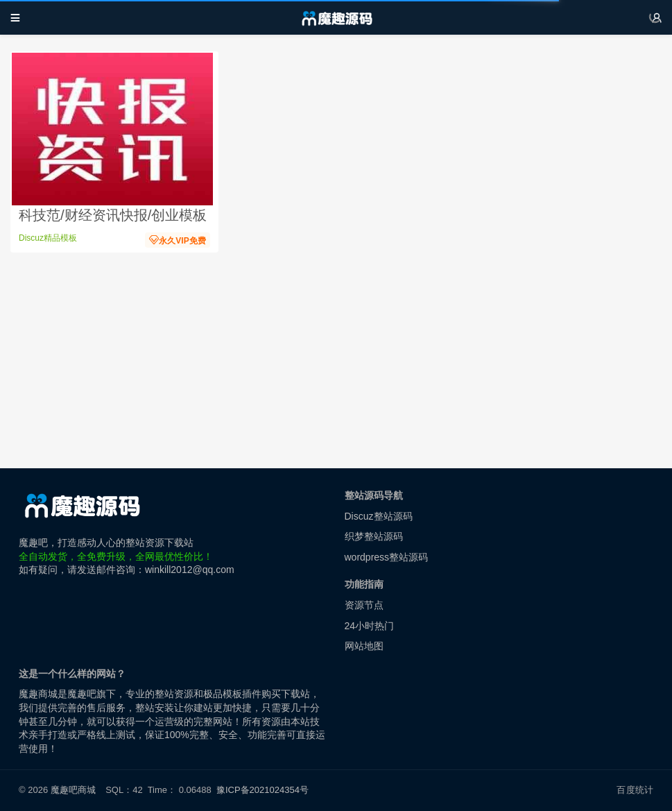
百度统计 (635, 790)
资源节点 (364, 605)
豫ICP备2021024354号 (265, 790)
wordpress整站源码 (387, 557)
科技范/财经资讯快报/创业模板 (113, 215)
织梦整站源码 (374, 536)
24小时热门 (370, 626)
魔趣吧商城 (73, 790)
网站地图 (364, 646)
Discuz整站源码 (379, 516)
